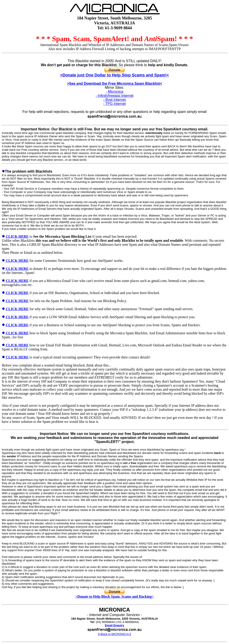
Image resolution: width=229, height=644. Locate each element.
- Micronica (114, 92)
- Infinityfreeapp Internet (115, 96)
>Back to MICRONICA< (114, 634)
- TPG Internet (114, 104)
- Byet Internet (115, 100)
